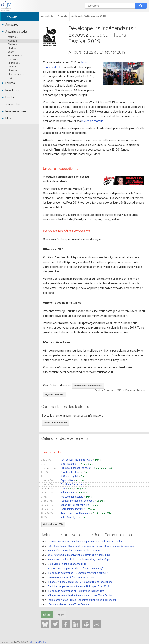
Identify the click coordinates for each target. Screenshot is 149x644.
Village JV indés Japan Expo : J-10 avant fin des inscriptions (76, 582)
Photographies (16, 74)
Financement (15, 55)
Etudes (12, 48)
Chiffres (12, 44)
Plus (6, 118)
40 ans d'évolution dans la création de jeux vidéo (71, 551)
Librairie (12, 70)
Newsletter (10, 90)
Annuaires (10, 25)
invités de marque (92, 121)
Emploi (8, 97)
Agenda (12, 41)
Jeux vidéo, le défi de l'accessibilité (63, 564)
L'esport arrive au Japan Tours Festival (65, 604)
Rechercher (13, 104)
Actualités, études (15, 32)
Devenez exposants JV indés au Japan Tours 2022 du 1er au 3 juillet (81, 542)
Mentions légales (38, 642)
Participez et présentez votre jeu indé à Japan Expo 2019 (75, 586)
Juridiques (14, 63)
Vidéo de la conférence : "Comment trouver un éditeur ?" (74, 573)
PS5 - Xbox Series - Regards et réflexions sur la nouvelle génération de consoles (87, 546)
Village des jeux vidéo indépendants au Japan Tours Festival (77, 595)
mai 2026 (13, 37)
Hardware (13, 59)
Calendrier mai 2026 (53, 524)
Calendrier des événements (65, 438)
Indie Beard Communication (88, 386)
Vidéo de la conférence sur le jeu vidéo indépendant (72, 591)
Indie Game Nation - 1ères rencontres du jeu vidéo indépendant (78, 600)
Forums (8, 83)
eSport (12, 52)
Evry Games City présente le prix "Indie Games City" (72, 569)
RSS (10, 78)
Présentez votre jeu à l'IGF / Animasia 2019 (67, 577)
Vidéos (12, 67)
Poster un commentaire (56, 423)
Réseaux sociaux (14, 111)
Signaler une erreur (55, 394)
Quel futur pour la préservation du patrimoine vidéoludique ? (76, 555)
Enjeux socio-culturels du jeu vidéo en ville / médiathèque (75, 560)
